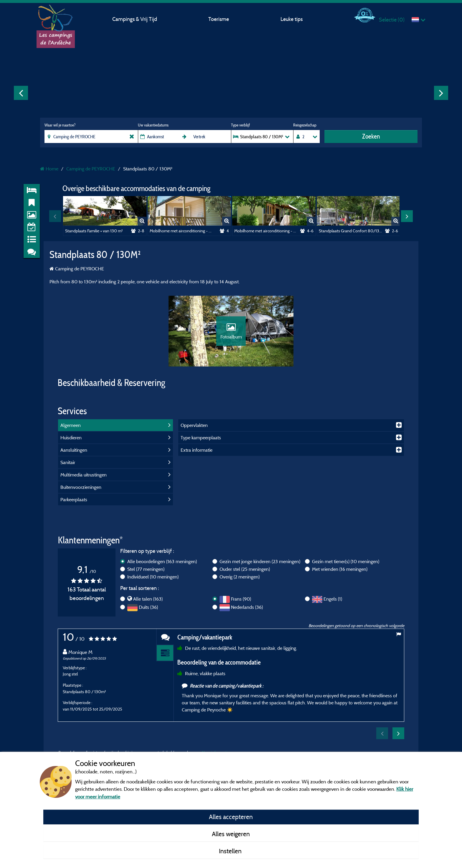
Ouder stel (245, 569)
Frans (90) (241, 599)
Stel (146, 569)
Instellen (231, 851)
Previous (21, 93)
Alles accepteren (231, 817)
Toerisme (219, 19)
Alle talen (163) (148, 599)
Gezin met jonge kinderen (260, 561)
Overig (240, 577)
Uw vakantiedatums (153, 125)
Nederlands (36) (247, 607)
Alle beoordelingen (162, 561)
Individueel (153, 577)
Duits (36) (148, 607)
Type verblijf (240, 125)
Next (441, 93)
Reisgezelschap (305, 125)
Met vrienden (340, 569)
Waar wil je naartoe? (60, 125)
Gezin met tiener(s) (346, 561)
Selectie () (392, 20)
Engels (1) (333, 599)
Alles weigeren (231, 834)
